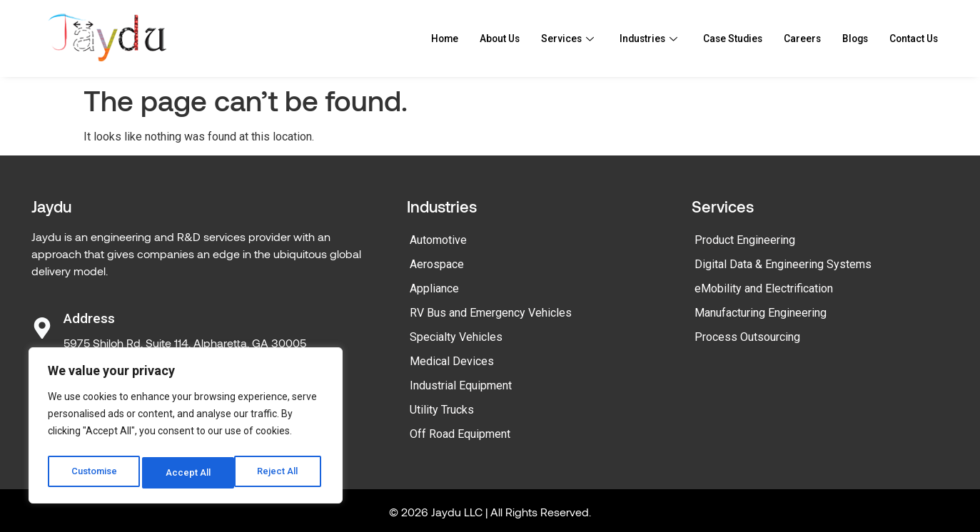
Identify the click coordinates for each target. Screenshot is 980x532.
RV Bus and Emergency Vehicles (491, 313)
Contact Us (910, 39)
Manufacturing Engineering (761, 313)
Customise (94, 473)
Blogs (847, 39)
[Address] (42, 328)
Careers (790, 39)
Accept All (279, 473)
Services (540, 39)
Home (409, 39)
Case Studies (716, 39)
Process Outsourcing (747, 337)
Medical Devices (452, 361)
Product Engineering (745, 240)
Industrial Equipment (461, 385)
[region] (186, 429)
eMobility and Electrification (764, 288)
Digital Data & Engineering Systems (783, 264)
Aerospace (437, 264)
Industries (625, 39)
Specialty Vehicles (456, 337)
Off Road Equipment (460, 434)
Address (89, 318)
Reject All (188, 473)
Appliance (434, 288)
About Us (468, 39)
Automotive (438, 240)
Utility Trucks (442, 410)
